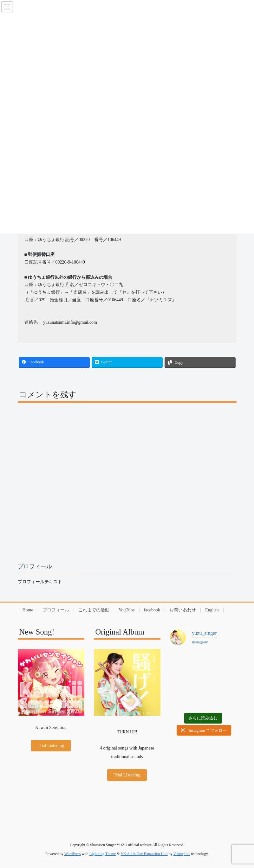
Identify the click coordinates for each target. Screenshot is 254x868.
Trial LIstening (127, 775)
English (212, 610)
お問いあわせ (183, 610)
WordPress (73, 854)
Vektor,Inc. (182, 854)
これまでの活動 (94, 610)
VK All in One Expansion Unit (144, 854)
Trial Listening (51, 746)
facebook (152, 610)
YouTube (127, 610)
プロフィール (56, 610)
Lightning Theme (103, 854)
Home (28, 610)
